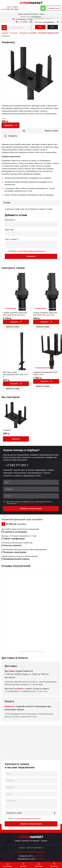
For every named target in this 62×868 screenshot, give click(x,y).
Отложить (13, 136)
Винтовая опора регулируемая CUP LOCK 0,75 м (15, 375)
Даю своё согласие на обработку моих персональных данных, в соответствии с (29, 503)
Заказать (9, 125)
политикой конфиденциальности (31, 251)
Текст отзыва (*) (12, 239)
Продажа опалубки (28, 33)
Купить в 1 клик (51, 131)
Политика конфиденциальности (31, 852)
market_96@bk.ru (13, 7)
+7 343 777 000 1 (11, 9)
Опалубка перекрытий (48, 33)
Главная (5, 33)
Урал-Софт (38, 856)
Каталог (14, 33)
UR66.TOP (40, 859)
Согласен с (27, 251)
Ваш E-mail (9, 230)
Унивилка (7, 430)
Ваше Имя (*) (10, 220)
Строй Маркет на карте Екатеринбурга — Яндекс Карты (31, 652)
